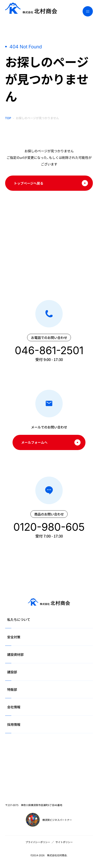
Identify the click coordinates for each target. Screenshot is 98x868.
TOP (8, 118)
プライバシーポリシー (38, 842)
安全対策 (14, 637)
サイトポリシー (64, 842)
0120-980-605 (49, 527)
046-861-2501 (49, 351)
